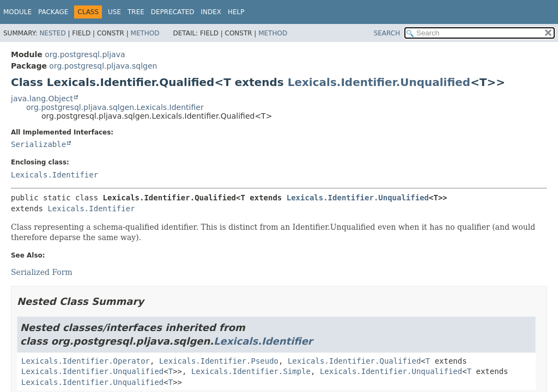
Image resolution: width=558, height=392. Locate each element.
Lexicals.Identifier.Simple (251, 371)
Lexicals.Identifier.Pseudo (219, 361)
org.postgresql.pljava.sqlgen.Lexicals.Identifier (115, 107)
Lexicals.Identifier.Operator (86, 361)
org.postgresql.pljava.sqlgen (103, 66)
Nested (52, 33)
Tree (136, 12)
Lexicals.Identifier (54, 175)
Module (17, 12)
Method (145, 33)
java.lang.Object (42, 99)
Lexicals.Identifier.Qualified (354, 361)
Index (211, 12)
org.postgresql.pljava (85, 54)
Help (236, 12)
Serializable (38, 144)
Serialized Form (42, 272)
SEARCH (387, 33)
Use (114, 12)
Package (53, 12)
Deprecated (173, 12)
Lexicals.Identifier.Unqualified (379, 82)
